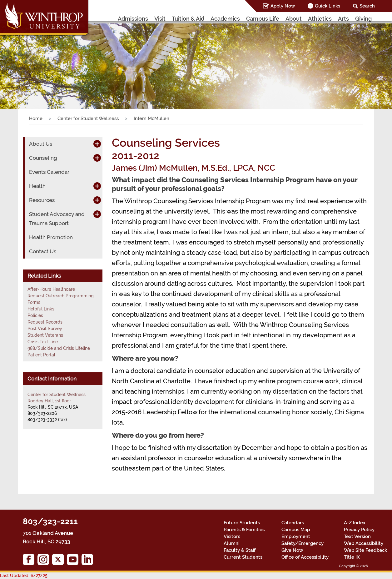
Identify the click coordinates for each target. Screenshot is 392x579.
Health (37, 186)
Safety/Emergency (303, 543)
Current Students (243, 557)
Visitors (232, 536)
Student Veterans (45, 335)
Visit (160, 19)
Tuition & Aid (188, 19)
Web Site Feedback (365, 550)
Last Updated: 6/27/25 (24, 576)
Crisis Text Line (43, 342)
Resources (42, 200)
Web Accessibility (364, 543)
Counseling (43, 158)
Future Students (242, 523)
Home (36, 118)
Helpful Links (41, 309)
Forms (34, 302)
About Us (41, 144)
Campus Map (296, 530)
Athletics (320, 19)
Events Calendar (49, 172)
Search (367, 6)
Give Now (292, 550)
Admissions (133, 19)
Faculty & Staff (240, 550)
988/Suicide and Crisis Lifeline (59, 348)
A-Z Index (355, 523)
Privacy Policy (359, 530)
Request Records (45, 322)
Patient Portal (41, 355)
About (294, 19)
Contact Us (43, 251)
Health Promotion (51, 237)
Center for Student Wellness (88, 118)
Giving (363, 19)
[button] (29, 60)
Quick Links (327, 6)
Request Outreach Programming (61, 296)
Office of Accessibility (305, 557)
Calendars (293, 523)
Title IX (352, 557)
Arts (343, 19)
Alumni (232, 543)
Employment (296, 536)
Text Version (357, 536)
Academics (225, 19)
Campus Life (263, 19)
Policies (35, 315)
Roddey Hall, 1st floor (49, 401)
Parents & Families (244, 530)
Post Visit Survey (45, 329)
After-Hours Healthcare (51, 289)
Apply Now (283, 6)
